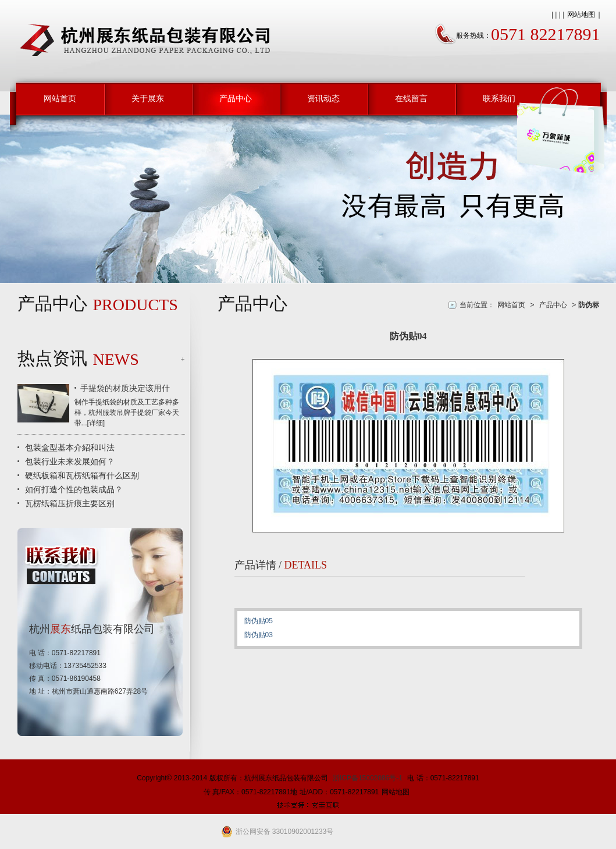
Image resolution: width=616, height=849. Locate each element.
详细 (96, 423)
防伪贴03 (259, 635)
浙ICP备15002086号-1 (368, 778)
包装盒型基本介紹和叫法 (70, 447)
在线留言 (411, 98)
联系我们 (499, 98)
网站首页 (60, 98)
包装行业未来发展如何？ (70, 461)
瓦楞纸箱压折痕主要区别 (70, 503)
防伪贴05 (259, 621)
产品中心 (236, 98)
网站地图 (581, 15)
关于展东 (148, 98)
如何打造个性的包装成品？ (74, 489)
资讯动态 (323, 98)
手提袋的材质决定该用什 (125, 388)
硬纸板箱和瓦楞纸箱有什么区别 (82, 475)
